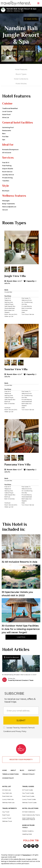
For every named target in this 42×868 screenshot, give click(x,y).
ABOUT (13, 770)
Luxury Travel (7, 818)
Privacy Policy (21, 731)
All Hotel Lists (6, 790)
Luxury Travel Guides (29, 799)
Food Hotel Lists (7, 796)
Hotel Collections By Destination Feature (29, 819)
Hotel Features (21, 69)
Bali (22, 11)
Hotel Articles (21, 84)
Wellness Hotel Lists (8, 803)
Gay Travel (6, 812)
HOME (4, 770)
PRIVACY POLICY (29, 774)
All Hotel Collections (29, 812)
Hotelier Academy (28, 831)
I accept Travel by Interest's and (19, 730)
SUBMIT (21, 721)
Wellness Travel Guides (29, 803)
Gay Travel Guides (28, 793)
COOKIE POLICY (8, 778)
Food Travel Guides (28, 796)
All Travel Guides (27, 790)
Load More (21, 637)
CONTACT (32, 770)
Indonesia (10, 11)
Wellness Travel (7, 821)
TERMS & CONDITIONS (10, 774)
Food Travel (6, 815)
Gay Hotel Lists (7, 793)
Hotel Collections (21, 79)
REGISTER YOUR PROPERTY (21, 760)
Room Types (21, 74)
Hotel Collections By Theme (31, 815)
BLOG (22, 770)
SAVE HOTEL (31, 19)
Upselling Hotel (27, 834)
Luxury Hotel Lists (8, 799)
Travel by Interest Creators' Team (21, 680)
